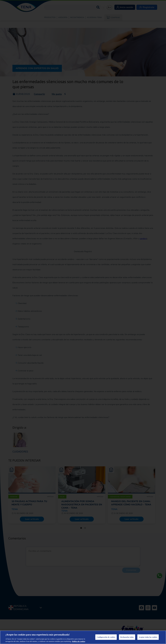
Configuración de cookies (106, 637)
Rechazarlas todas (127, 637)
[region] (83, 637)
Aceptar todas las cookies (148, 637)
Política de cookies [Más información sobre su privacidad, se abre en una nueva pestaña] (79, 641)
